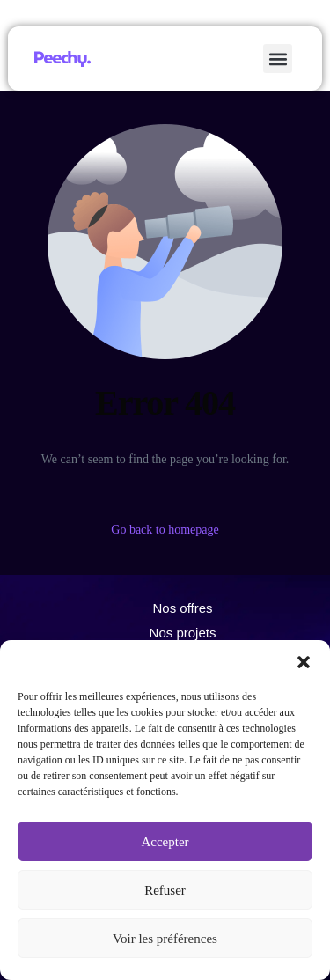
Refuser (165, 890)
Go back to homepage (165, 530)
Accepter (165, 842)
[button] (304, 662)
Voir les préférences (165, 939)
